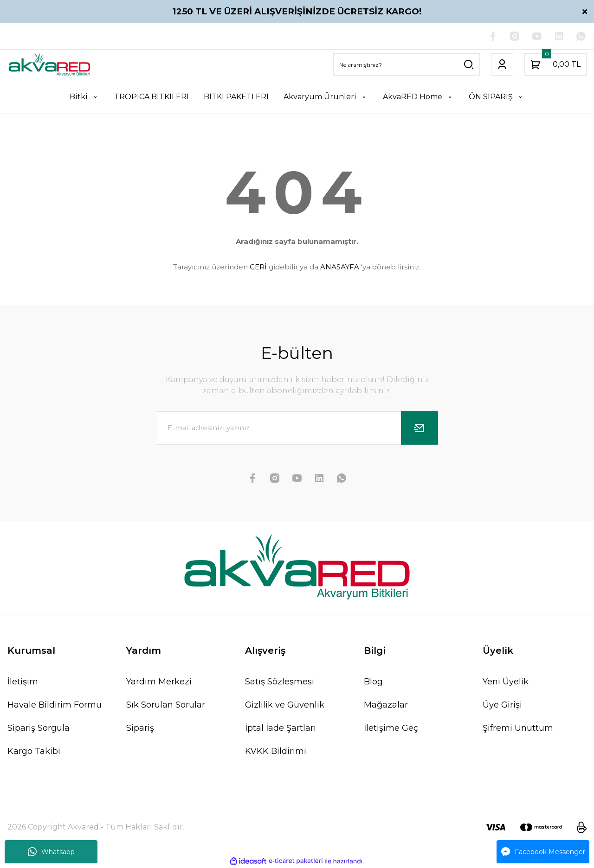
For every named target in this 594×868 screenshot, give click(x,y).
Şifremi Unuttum (518, 728)
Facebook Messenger (543, 852)
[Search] (407, 65)
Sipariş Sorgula (39, 728)
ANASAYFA (340, 267)
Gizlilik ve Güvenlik (285, 705)
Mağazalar (386, 705)
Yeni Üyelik (506, 682)
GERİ (258, 267)
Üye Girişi (502, 705)
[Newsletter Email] (297, 428)
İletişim (23, 682)
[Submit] (420, 428)
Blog (373, 682)
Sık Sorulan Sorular (166, 705)
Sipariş (140, 728)
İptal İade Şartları (281, 728)
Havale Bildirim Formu (55, 705)
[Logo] (49, 65)
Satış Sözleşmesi (280, 682)
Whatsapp (51, 852)
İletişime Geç (391, 728)
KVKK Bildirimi (276, 752)
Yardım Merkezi (159, 682)
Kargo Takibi (34, 752)
